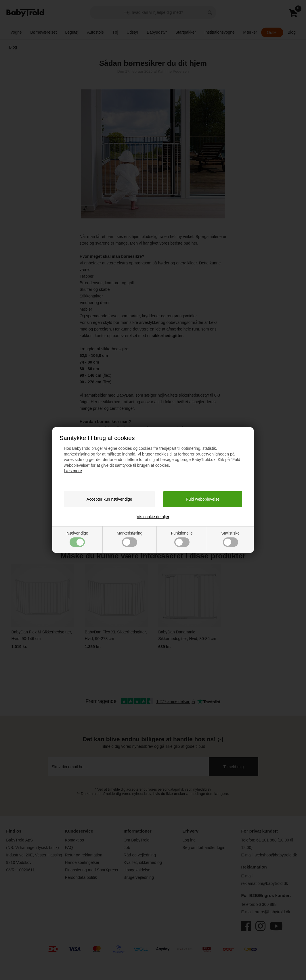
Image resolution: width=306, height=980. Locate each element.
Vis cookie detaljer (153, 517)
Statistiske (230, 539)
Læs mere (73, 471)
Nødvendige (77, 539)
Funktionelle (182, 539)
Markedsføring (130, 539)
